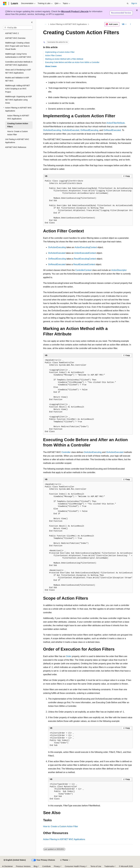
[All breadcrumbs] (45, 24)
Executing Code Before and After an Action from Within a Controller (72, 62)
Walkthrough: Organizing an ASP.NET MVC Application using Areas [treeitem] (19, 100)
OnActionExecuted (71, 130)
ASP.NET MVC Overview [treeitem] (15, 38)
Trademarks (109, 866)
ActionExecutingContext (86, 247)
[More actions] (130, 24)
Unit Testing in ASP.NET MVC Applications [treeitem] (17, 141)
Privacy (57, 866)
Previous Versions (23, 866)
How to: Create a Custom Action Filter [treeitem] (17, 133)
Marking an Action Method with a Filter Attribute (64, 59)
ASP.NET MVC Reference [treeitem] (16, 147)
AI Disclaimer (7, 866)
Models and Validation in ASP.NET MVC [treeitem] (17, 79)
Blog (36, 866)
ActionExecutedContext (85, 253)
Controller (66, 452)
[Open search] (128, 3)
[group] (88, 202)
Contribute (47, 866)
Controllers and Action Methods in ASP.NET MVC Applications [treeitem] (19, 63)
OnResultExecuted (112, 130)
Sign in (134, 3)
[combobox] (18, 28)
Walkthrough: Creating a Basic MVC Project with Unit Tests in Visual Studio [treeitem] (17, 46)
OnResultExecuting (89, 130)
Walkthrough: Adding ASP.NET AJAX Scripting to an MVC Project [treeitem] (18, 89)
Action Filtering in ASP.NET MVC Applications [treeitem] (18, 117)
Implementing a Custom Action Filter (60, 52)
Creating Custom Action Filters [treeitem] (18, 125)
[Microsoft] (5, 3)
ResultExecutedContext (84, 264)
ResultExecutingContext (85, 259)
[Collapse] (32, 22)
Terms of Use (96, 866)
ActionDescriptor (119, 270)
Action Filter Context (53, 55)
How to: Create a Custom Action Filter (61, 826)
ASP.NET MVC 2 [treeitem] (12, 33)
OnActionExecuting (52, 130)
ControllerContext (83, 270)
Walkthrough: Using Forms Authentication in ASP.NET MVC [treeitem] (18, 56)
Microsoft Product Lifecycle (75, 11)
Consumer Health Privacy (75, 866)
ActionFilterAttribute (116, 123)
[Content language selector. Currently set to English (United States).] (15, 860)
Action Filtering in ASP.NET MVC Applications (68, 24)
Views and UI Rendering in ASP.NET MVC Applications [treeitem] (18, 71)
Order (69, 656)
